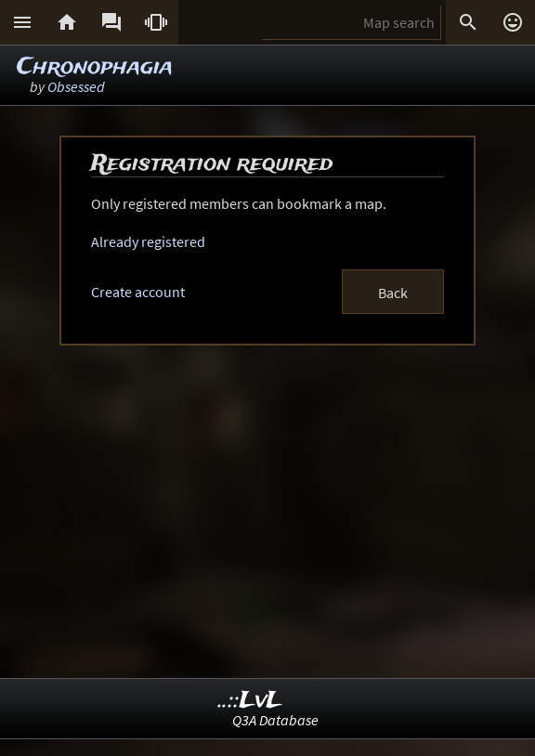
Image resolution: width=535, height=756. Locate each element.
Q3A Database (275, 720)
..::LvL (250, 701)
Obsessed (76, 86)
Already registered (148, 241)
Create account (138, 292)
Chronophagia (95, 67)
